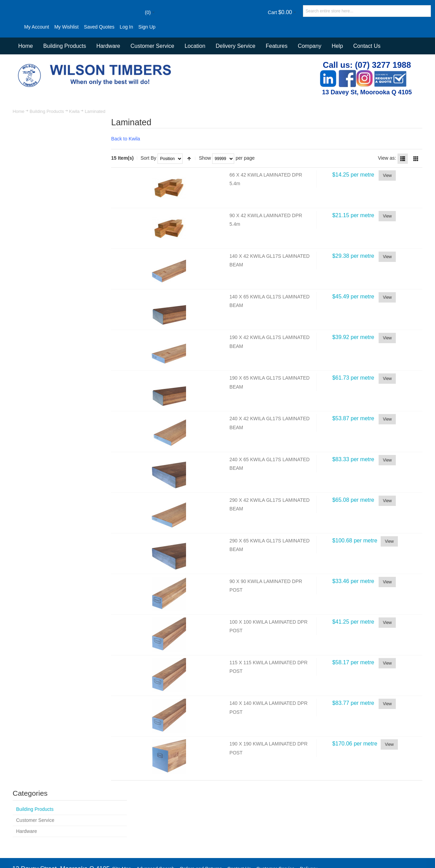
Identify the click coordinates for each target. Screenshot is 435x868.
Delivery (309, 817)
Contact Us (367, 60)
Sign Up (20, 41)
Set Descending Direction (195, 173)
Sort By (154, 172)
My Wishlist (53, 27)
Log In (113, 27)
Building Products (47, 126)
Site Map (122, 817)
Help (337, 60)
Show (211, 172)
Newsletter (323, 837)
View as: (387, 172)
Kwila (75, 126)
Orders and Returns (201, 817)
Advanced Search (156, 817)
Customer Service (276, 817)
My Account (23, 27)
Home (19, 126)
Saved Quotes (86, 27)
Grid (416, 173)
